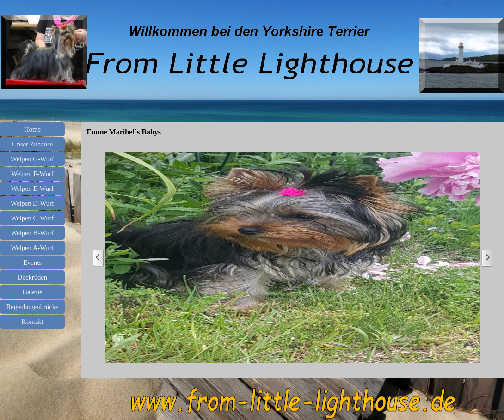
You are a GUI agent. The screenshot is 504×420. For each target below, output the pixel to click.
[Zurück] (98, 258)
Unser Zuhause (32, 144)
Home (32, 129)
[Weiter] (487, 258)
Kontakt (32, 322)
